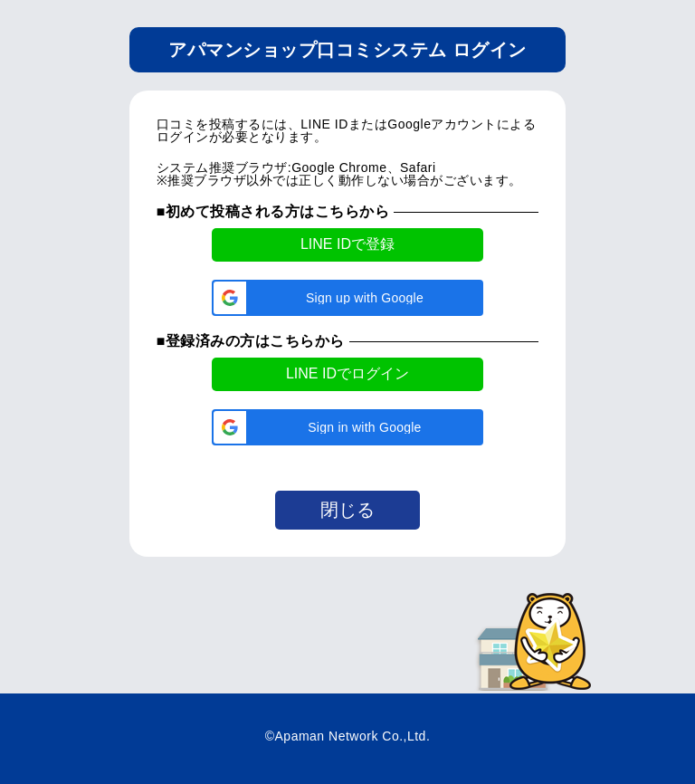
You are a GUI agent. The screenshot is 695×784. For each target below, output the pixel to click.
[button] (347, 298)
